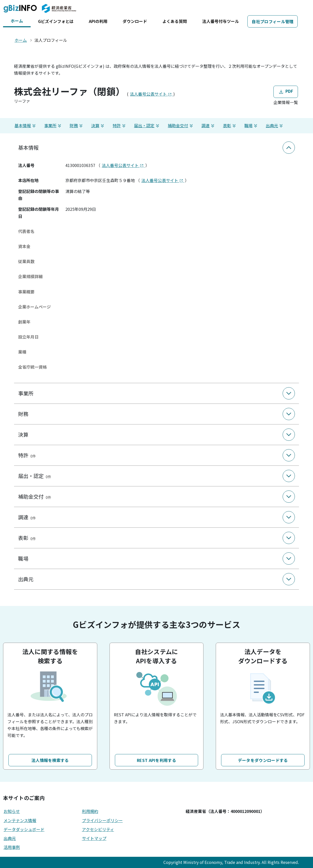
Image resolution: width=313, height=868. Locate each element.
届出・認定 (147, 126)
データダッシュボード (24, 829)
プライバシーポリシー (102, 820)
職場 (251, 126)
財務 (77, 126)
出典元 (275, 126)
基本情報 (26, 126)
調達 (209, 126)
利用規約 (90, 811)
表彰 (230, 126)
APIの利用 (98, 21)
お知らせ (12, 811)
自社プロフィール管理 (273, 21)
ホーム (17, 21)
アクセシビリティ (98, 829)
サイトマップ (94, 838)
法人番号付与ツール (221, 21)
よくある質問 (175, 21)
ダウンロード (135, 21)
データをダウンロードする (263, 760)
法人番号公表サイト (151, 94)
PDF (286, 92)
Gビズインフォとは (56, 21)
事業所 (53, 126)
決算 (98, 126)
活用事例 (12, 847)
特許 (120, 126)
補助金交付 (181, 126)
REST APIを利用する (156, 760)
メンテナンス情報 (20, 820)
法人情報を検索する (50, 760)
